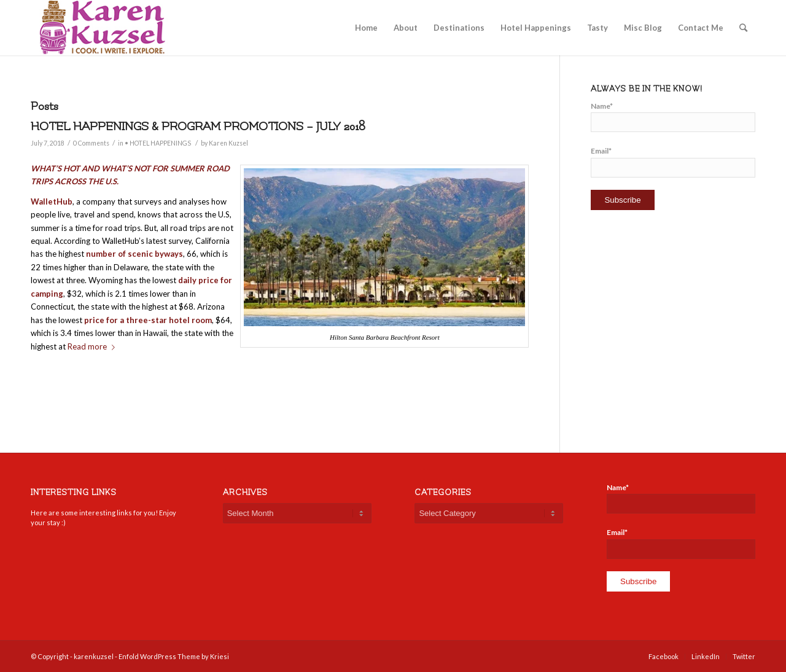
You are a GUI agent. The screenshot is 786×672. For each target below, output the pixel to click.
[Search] (743, 28)
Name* (673, 117)
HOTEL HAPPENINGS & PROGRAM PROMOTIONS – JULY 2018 (198, 127)
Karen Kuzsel (228, 143)
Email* (673, 162)
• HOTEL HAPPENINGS (158, 143)
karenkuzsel (94, 656)
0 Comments (91, 143)
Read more (94, 346)
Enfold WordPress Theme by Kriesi (174, 656)
